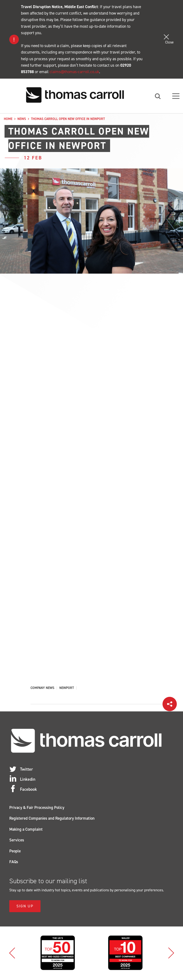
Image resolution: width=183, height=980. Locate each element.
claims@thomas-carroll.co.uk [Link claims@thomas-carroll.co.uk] (74, 72)
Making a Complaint (26, 830)
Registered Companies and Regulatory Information (52, 819)
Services (17, 841)
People (15, 852)
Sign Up (25, 907)
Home (8, 119)
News (22, 119)
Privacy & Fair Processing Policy (37, 808)
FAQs (14, 863)
